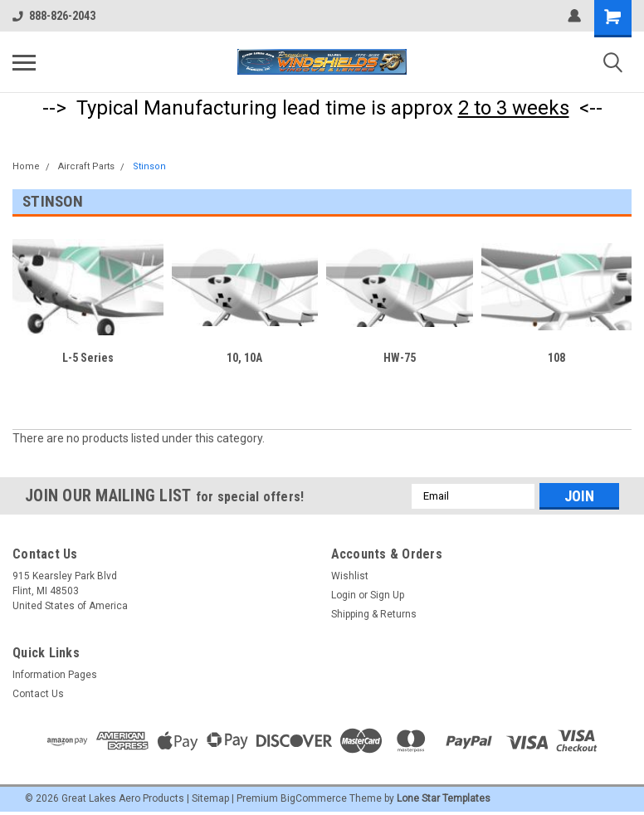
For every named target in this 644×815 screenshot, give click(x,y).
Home (26, 166)
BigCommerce (314, 798)
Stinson (149, 166)
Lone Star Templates (444, 798)
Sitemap (210, 798)
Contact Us (38, 694)
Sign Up (387, 595)
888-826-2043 (54, 16)
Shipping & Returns (374, 614)
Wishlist (350, 576)
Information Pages (55, 675)
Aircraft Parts (86, 166)
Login (344, 595)
